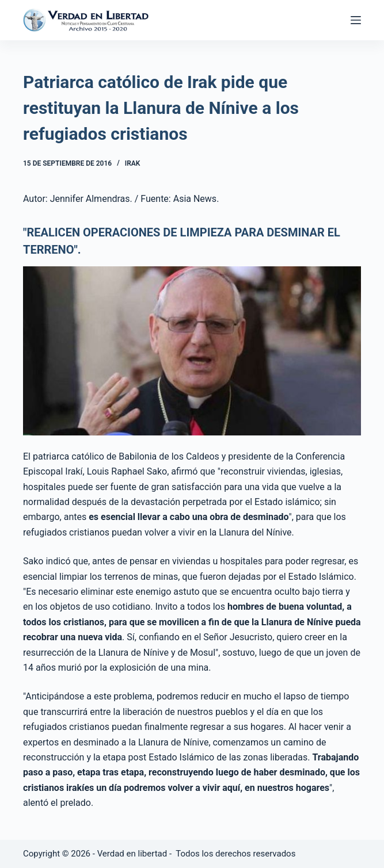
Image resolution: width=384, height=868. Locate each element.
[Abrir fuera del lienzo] (356, 20)
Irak (133, 163)
